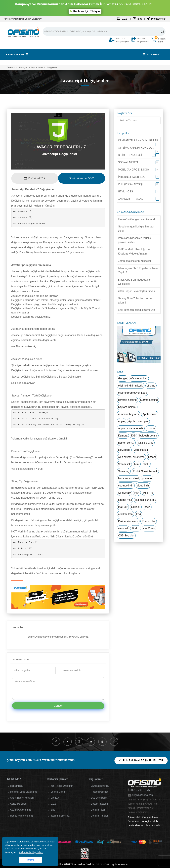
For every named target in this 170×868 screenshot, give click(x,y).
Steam (152, 457)
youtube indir (126, 486)
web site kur (141, 450)
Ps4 (139, 514)
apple (121, 421)
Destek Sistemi (58, 792)
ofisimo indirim (139, 378)
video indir (143, 486)
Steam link (124, 464)
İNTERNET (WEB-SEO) (132, 177)
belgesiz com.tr (148, 436)
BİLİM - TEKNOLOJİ (130, 155)
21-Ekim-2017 (35, 178)
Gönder (58, 706)
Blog (137, 19)
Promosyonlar (156, 19)
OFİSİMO (101, 864)
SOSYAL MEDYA (128, 162)
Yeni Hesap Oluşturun (62, 786)
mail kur (123, 507)
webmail (123, 528)
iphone (151, 428)
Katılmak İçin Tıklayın (85, 11)
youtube (147, 478)
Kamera (123, 436)
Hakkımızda (16, 786)
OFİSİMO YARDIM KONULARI (136, 148)
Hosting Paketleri (100, 792)
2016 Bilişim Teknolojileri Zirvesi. (137, 291)
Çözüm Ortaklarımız (21, 810)
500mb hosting (149, 400)
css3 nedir (124, 450)
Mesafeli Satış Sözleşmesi (24, 792)
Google (123, 378)
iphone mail (125, 500)
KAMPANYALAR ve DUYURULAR (138, 140)
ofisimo (151, 386)
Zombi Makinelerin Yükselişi (134, 261)
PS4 (137, 493)
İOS (133, 436)
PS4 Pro (148, 493)
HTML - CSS (126, 192)
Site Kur (55, 798)
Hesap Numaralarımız (22, 816)
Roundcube (149, 521)
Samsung (124, 471)
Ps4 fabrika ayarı (128, 521)
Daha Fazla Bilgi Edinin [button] (31, 852)
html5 (146, 464)
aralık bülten (125, 514)
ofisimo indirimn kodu (131, 386)
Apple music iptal (138, 421)
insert (147, 507)
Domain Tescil (98, 810)
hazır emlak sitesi (128, 478)
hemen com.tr (126, 443)
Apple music (150, 414)
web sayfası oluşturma (131, 457)
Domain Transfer (99, 816)
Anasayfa (23, 67)
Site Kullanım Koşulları (22, 798)
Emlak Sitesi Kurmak (145, 471)
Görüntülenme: (82, 178)
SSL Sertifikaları (99, 798)
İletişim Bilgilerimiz (60, 816)
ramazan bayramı (129, 414)
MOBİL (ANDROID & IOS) (133, 170)
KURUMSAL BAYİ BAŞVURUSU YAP (141, 760)
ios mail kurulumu (146, 500)
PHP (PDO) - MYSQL (131, 184)
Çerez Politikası (18, 804)
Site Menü (152, 54)
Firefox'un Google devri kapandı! (137, 219)
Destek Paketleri (99, 804)
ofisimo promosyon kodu (133, 393)
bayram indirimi (127, 407)
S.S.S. (123, 19)
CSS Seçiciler (126, 536)
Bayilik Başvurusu (100, 786)
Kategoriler (17, 54)
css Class (149, 528)
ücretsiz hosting (127, 400)
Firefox (136, 528)
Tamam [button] (30, 860)
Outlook (136, 507)
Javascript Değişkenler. (48, 67)
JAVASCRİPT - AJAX (130, 199)
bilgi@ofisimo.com (143, 795)
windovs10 (125, 493)
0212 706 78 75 (140, 790)
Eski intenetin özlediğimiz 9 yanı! (137, 310)
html (137, 464)
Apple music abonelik (131, 428)
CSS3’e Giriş (146, 443)
